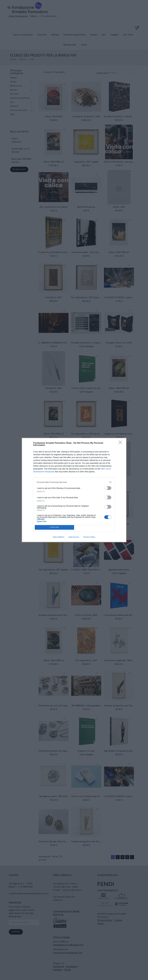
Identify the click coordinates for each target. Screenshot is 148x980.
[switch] (108, 488)
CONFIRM (54, 527)
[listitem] (74, 482)
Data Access (74, 537)
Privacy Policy (89, 537)
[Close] (121, 443)
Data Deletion (59, 537)
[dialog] (74, 490)
